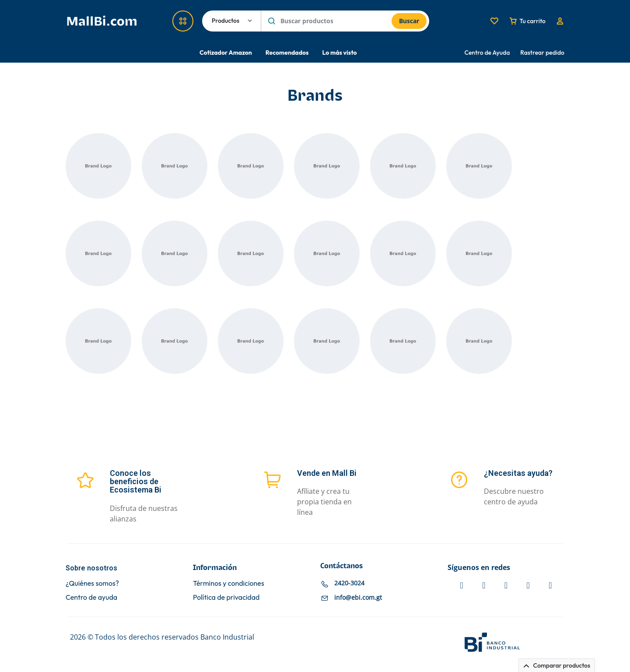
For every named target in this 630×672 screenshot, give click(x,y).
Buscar (409, 21)
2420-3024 (349, 583)
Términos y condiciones (229, 583)
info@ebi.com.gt (358, 597)
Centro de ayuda (91, 597)
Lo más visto (339, 53)
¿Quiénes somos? (92, 583)
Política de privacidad (226, 597)
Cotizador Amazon (226, 53)
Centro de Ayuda (487, 53)
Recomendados (287, 53)
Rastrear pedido (542, 53)
